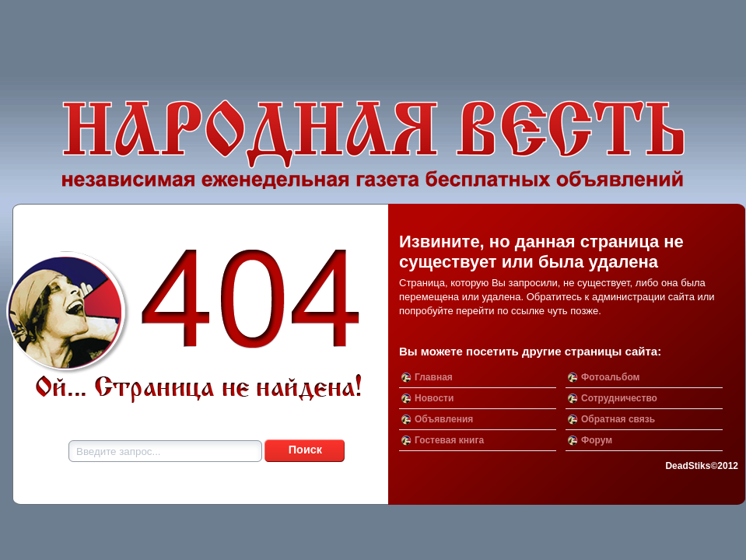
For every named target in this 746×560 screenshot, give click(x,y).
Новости (434, 398)
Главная (434, 377)
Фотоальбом (610, 377)
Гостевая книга (449, 440)
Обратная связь (618, 419)
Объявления (444, 419)
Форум (597, 440)
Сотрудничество (619, 398)
